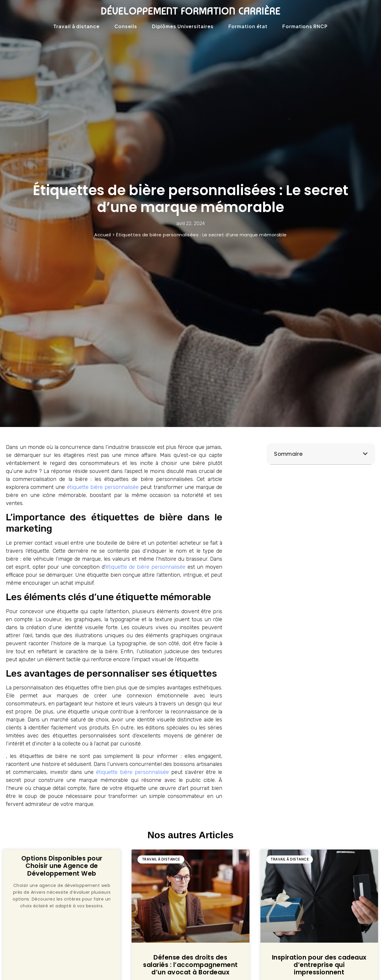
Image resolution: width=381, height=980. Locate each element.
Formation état (248, 26)
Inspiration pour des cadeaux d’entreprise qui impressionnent (319, 965)
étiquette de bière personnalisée (145, 567)
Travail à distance (76, 26)
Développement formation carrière (190, 11)
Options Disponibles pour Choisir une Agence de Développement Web (62, 866)
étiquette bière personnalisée (103, 487)
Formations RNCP (305, 26)
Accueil (103, 235)
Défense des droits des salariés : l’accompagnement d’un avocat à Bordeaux (190, 965)
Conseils (126, 26)
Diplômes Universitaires (183, 26)
